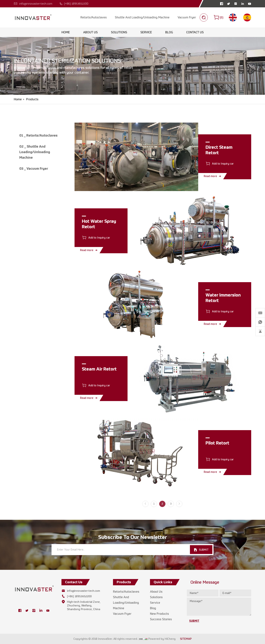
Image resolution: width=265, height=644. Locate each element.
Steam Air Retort (99, 369)
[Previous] (145, 507)
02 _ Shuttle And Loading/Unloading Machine (35, 152)
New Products (159, 614)
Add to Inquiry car (223, 164)
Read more (210, 176)
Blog (169, 32)
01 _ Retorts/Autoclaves (38, 135)
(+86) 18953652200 (76, 4)
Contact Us (195, 32)
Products (32, 99)
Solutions (119, 32)
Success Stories (161, 619)
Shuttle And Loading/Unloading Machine (142, 17)
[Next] (179, 507)
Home (66, 32)
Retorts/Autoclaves (94, 17)
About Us (90, 32)
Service (146, 32)
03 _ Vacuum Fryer (34, 169)
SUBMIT (204, 550)
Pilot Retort (217, 443)
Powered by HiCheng (162, 639)
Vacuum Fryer (187, 17)
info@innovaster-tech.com (36, 4)
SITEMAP (186, 639)
